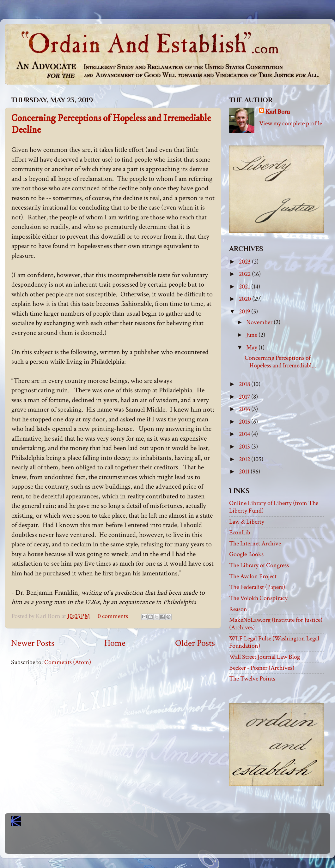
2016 (245, 409)
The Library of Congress (259, 565)
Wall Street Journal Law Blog (265, 657)
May (252, 348)
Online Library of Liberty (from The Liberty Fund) (274, 507)
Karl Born (278, 112)
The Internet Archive (255, 544)
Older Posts (195, 643)
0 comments (113, 616)
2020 (246, 299)
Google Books (246, 554)
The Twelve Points (252, 679)
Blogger (181, 843)
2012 (245, 459)
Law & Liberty (247, 522)
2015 (245, 422)
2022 (245, 274)
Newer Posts (33, 643)
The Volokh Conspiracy (258, 598)
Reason (238, 609)
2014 (245, 434)
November (260, 322)
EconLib (240, 532)
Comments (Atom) (68, 662)
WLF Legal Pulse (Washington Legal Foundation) (274, 642)
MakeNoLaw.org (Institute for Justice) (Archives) (276, 624)
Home (115, 643)
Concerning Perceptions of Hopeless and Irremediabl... (280, 362)
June (252, 335)
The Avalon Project (253, 576)
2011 (245, 472)
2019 (245, 312)
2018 (245, 384)
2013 (245, 447)
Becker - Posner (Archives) (262, 668)
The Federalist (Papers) (257, 587)
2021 (245, 287)
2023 (245, 262)
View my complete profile (291, 123)
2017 (245, 397)
